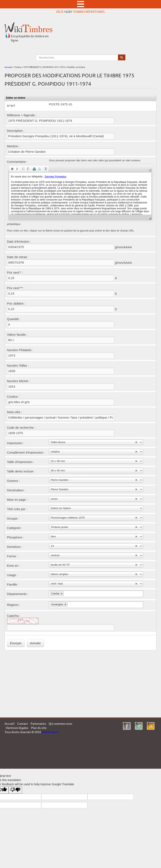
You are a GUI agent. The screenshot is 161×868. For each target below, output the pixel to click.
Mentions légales (17, 728)
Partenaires (38, 723)
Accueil (8, 67)
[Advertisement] (80, 684)
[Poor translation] (15, 790)
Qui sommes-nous (60, 723)
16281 (68, 12)
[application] (80, 193)
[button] (12, 169)
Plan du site (39, 728)
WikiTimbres (50, 732)
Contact (23, 723)
